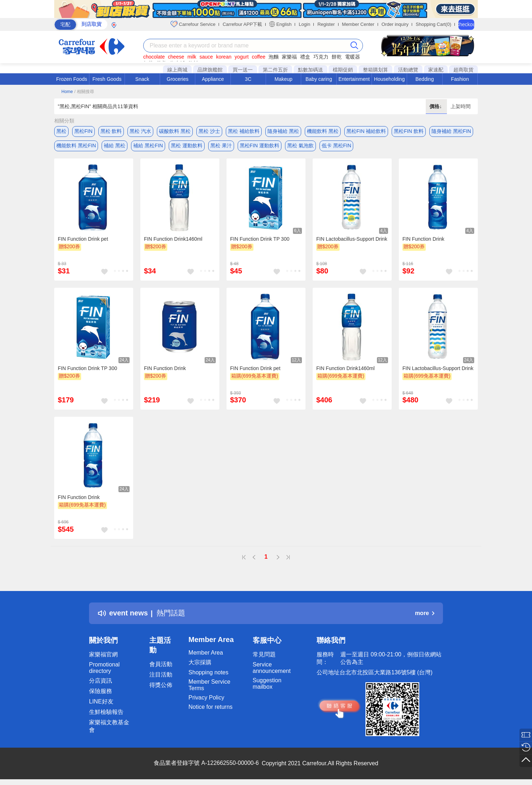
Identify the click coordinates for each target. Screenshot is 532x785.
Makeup (284, 79)
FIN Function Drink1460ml (173, 239)
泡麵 (274, 57)
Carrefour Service (193, 24)
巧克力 (321, 57)
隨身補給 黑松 (283, 131)
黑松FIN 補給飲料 (366, 131)
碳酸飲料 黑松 (175, 131)
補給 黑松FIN (148, 146)
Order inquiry (395, 24)
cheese (176, 57)
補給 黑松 (115, 146)
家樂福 (289, 57)
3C (248, 79)
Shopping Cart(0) (433, 24)
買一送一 (243, 70)
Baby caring (319, 79)
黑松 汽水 (140, 131)
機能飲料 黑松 (323, 131)
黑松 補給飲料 (244, 131)
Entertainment (354, 79)
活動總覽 (408, 70)
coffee (258, 57)
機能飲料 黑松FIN (76, 146)
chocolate (154, 57)
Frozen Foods (71, 79)
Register (326, 24)
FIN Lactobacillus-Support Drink (352, 239)
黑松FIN (83, 131)
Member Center (358, 24)
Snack (142, 79)
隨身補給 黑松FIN (451, 131)
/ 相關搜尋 (84, 92)
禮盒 (305, 57)
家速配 (436, 70)
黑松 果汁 (221, 146)
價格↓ (436, 106)
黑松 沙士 (209, 131)
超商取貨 (463, 70)
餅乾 (337, 57)
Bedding (424, 79)
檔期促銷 (343, 70)
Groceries (178, 79)
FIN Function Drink (423, 239)
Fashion (460, 79)
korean (224, 57)
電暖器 (353, 57)
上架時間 (461, 106)
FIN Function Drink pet (83, 239)
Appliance (213, 79)
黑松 (61, 131)
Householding (389, 79)
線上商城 (177, 70)
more (425, 613)
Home (67, 92)
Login (304, 24)
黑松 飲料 (111, 131)
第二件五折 (275, 70)
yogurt (242, 57)
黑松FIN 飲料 (409, 131)
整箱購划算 (375, 70)
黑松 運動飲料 (187, 146)
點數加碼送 (311, 70)
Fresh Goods (107, 79)
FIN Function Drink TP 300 (260, 239)
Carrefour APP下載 (242, 24)
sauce (206, 57)
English (280, 24)
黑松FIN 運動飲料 (260, 146)
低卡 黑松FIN (336, 146)
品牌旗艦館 (210, 70)
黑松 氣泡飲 (300, 146)
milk (192, 57)
